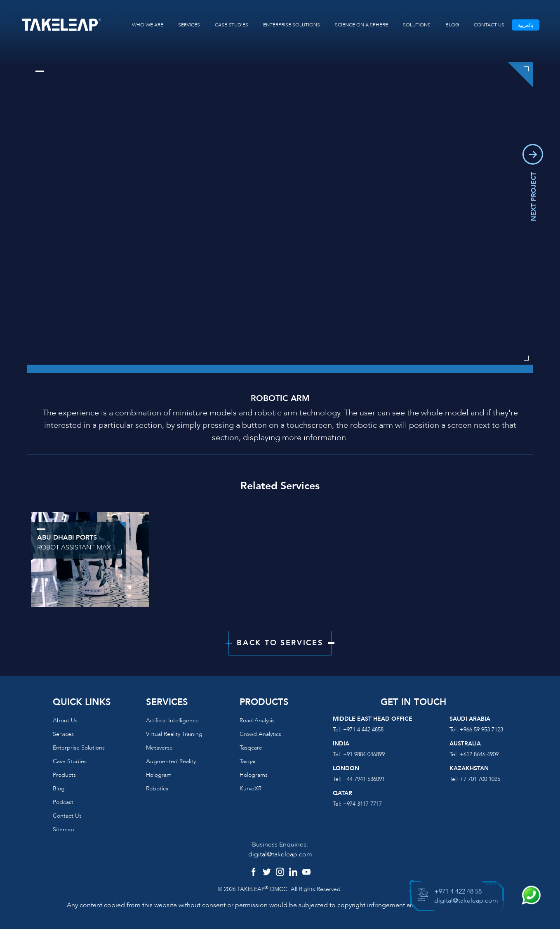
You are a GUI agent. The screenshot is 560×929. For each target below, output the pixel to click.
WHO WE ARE (148, 25)
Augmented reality (171, 761)
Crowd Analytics (260, 734)
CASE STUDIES (232, 25)
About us (65, 720)
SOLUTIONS (417, 25)
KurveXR (251, 789)
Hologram (159, 775)
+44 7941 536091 (364, 779)
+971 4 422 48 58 (458, 891)
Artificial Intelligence (172, 720)
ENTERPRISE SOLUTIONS (292, 25)
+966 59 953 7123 (481, 730)
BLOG (452, 25)
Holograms (254, 775)
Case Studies (70, 761)
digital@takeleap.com (280, 854)
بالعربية (526, 25)
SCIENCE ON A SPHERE (361, 25)
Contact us (67, 816)
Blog (59, 789)
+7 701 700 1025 (480, 779)
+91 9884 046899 (364, 754)
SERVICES (189, 25)
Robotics (157, 789)
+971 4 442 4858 (363, 730)
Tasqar (248, 761)
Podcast (63, 802)
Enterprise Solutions (79, 748)
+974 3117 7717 (362, 804)
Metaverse (159, 748)
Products (64, 775)
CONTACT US (489, 25)
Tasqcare (251, 748)
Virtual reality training (174, 734)
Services (63, 734)
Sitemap (64, 829)
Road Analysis (257, 720)
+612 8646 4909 (479, 754)
